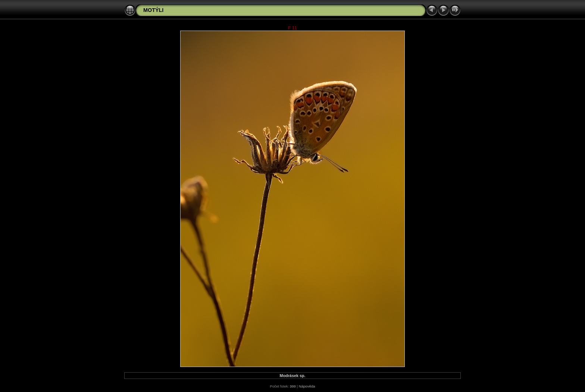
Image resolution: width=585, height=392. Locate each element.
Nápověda (307, 386)
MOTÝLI (153, 10)
